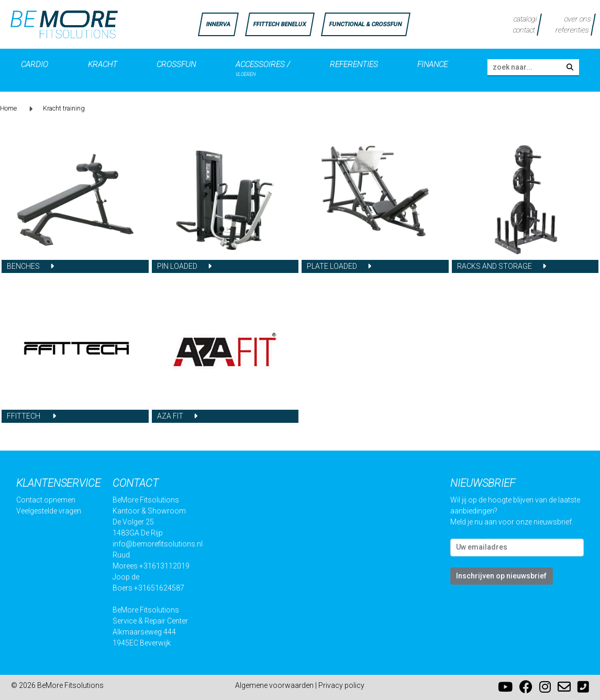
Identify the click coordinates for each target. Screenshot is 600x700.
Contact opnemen (46, 500)
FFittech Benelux (279, 24)
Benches (23, 266)
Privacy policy (341, 685)
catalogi (526, 19)
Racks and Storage (495, 266)
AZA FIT (170, 416)
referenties (572, 30)
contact (524, 30)
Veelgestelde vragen (49, 511)
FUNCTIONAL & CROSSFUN (365, 24)
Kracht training (64, 108)
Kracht (103, 64)
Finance (432, 64)
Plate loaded (332, 266)
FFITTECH (24, 416)
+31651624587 (159, 588)
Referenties (354, 64)
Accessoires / (263, 66)
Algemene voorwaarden (274, 685)
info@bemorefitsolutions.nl (158, 544)
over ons (578, 19)
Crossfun (176, 64)
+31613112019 (164, 566)
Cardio (35, 64)
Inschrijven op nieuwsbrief (501, 576)
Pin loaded (177, 266)
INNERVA (218, 24)
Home (8, 108)
